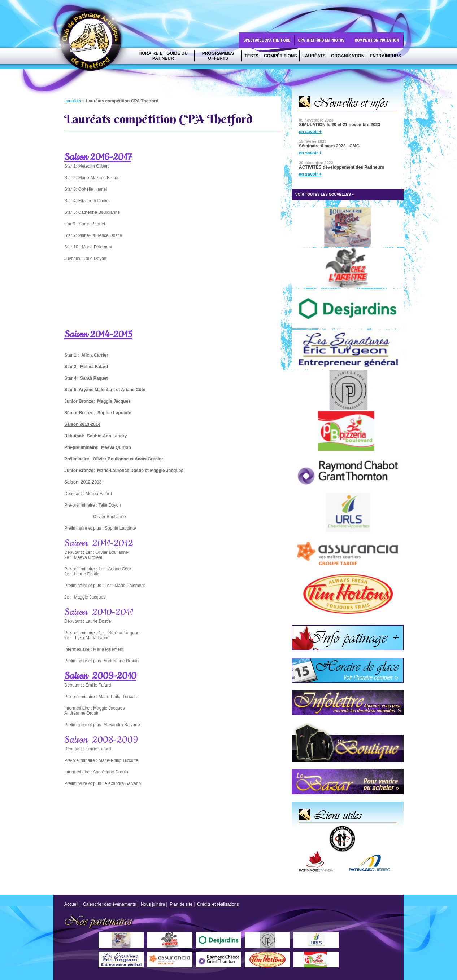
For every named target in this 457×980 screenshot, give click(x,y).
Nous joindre (153, 904)
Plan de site (181, 904)
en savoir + (310, 132)
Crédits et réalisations (218, 904)
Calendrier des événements (110, 904)
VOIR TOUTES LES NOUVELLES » (325, 195)
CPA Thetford (93, 42)
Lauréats (73, 101)
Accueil (71, 904)
